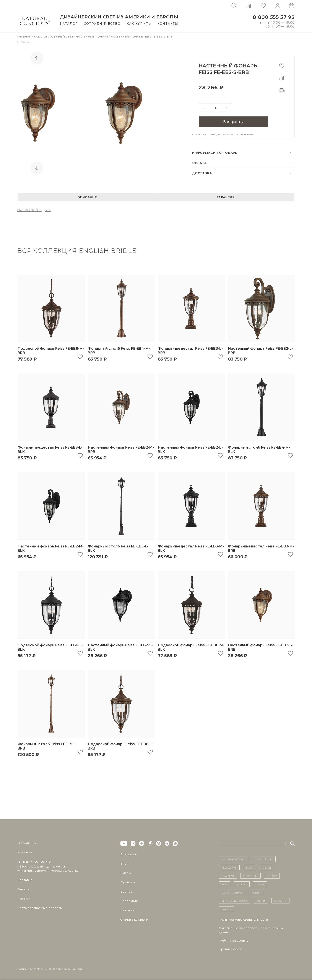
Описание (87, 197)
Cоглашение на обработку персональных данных (251, 930)
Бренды (126, 892)
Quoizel (242, 884)
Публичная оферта (234, 941)
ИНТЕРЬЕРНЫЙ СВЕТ (234, 859)
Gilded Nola (251, 876)
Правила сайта (230, 949)
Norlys (260, 884)
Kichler (256, 892)
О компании (27, 843)
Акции (261, 901)
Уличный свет (62, 37)
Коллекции (129, 901)
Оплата (200, 163)
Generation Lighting (235, 901)
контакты (280, 901)
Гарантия (226, 197)
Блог (124, 864)
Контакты (168, 24)
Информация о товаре (215, 153)
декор (250, 867)
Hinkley (272, 876)
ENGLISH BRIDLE (29, 210)
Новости (127, 910)
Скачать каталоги (134, 920)
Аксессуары (229, 867)
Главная (25, 37)
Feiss (48, 210)
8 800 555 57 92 (274, 17)
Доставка (202, 173)
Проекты (127, 882)
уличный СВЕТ (264, 859)
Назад (24, 42)
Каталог (69, 24)
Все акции (128, 854)
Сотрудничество (102, 24)
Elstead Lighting (232, 892)
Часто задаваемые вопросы (39, 908)
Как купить (139, 24)
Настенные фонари (92, 37)
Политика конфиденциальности (243, 920)
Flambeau (228, 876)
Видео (125, 873)
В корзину (233, 121)
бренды (267, 867)
